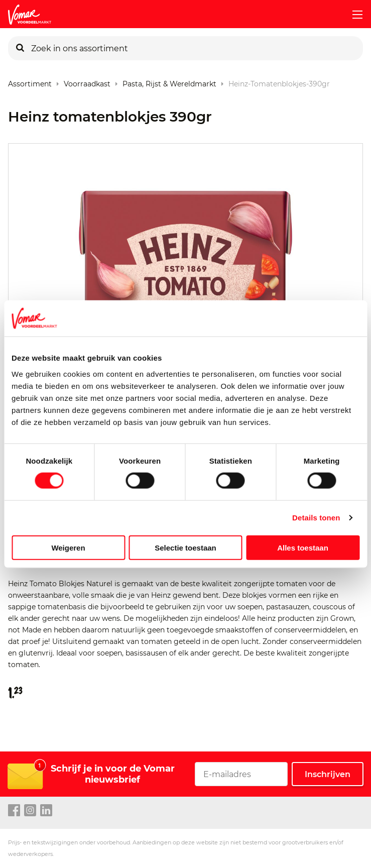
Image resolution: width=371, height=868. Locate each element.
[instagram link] (30, 811)
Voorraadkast (87, 82)
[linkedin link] (46, 811)
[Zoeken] (20, 48)
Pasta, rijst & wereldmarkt (169, 82)
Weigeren (68, 547)
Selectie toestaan (185, 547)
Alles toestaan (303, 547)
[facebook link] (14, 811)
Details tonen (316, 518)
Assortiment (30, 82)
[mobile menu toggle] (353, 15)
